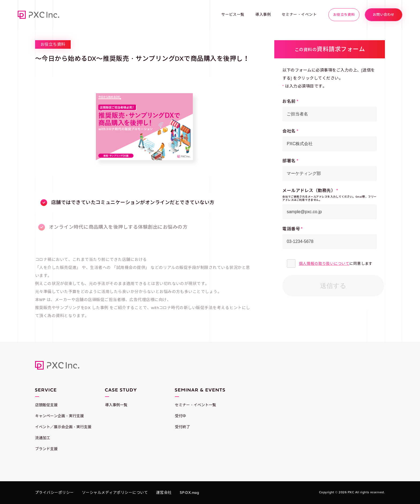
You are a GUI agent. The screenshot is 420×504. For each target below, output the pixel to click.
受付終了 (182, 427)
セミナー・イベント (299, 15)
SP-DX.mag (189, 493)
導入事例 (263, 15)
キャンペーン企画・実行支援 (59, 416)
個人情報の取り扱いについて (324, 264)
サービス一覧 (233, 15)
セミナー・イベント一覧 (196, 405)
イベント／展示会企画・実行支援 (63, 427)
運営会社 (164, 493)
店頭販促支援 (46, 405)
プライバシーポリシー (55, 493)
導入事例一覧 (116, 405)
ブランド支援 (46, 449)
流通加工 (43, 438)
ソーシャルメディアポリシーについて (115, 493)
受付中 (181, 416)
